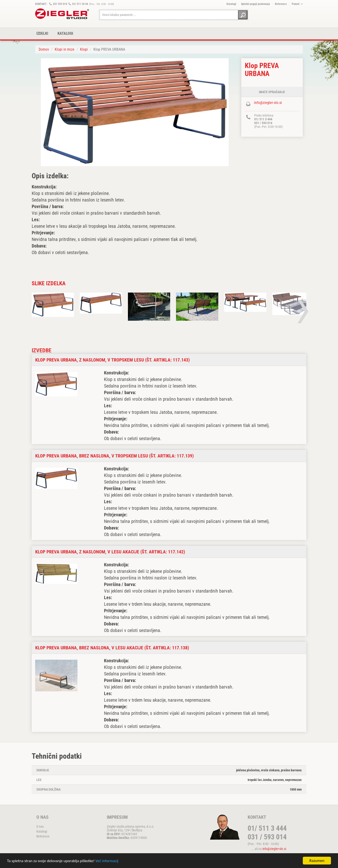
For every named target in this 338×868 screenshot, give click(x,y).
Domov (44, 49)
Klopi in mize (65, 49)
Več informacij (107, 861)
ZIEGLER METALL (62, 14)
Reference (281, 4)
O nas (40, 826)
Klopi (84, 49)
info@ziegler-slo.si (268, 103)
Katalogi (231, 4)
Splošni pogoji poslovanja (255, 4)
